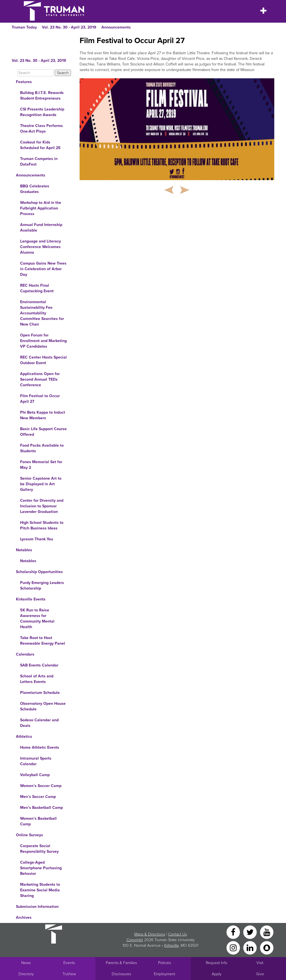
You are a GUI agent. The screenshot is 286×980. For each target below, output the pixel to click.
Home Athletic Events (40, 747)
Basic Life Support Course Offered (43, 432)
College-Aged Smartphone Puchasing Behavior (41, 868)
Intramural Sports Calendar (36, 761)
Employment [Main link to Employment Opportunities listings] (165, 974)
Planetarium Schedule (40, 693)
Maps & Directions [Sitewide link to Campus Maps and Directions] (150, 934)
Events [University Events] (69, 963)
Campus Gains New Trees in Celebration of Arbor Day (43, 269)
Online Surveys (29, 835)
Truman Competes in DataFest (39, 162)
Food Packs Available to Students (42, 448)
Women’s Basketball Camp (38, 821)
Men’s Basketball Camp (41, 808)
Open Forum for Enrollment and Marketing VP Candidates (43, 341)
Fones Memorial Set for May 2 (41, 465)
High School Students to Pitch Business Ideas (42, 525)
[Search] (35, 73)
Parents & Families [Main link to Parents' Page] (121, 963)
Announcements (116, 27)
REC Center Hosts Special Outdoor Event (43, 360)
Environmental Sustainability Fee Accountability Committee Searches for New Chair (42, 313)
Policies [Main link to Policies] (165, 963)
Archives (24, 917)
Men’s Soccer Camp (38, 797)
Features (24, 82)
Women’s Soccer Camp (41, 786)
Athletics (24, 737)
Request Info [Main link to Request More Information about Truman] (217, 963)
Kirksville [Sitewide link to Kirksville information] (171, 945)
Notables (24, 550)
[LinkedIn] (251, 947)
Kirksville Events (31, 599)
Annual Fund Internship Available (41, 228)
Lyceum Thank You (37, 539)
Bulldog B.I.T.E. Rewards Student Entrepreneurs (42, 96)
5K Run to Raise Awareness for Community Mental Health (37, 619)
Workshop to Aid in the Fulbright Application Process (41, 208)
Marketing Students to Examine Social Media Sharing (40, 890)
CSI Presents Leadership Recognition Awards (42, 112)
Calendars (25, 654)
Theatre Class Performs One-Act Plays (41, 129)
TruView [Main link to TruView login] (69, 974)
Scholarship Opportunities (39, 572)
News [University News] (26, 963)
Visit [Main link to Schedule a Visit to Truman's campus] (260, 963)
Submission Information (37, 907)
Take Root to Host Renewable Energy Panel (43, 641)
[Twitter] (251, 932)
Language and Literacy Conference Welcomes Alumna (40, 247)
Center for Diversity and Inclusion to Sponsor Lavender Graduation (42, 506)
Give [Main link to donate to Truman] (260, 974)
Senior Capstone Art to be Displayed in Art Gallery (41, 484)
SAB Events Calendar (39, 665)
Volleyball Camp (35, 775)
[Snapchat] (267, 947)
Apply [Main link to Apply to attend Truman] (217, 974)
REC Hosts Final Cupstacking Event (37, 288)
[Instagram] (234, 947)
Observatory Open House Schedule (43, 706)
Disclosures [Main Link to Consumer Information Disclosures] (121, 974)
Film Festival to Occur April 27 (40, 399)
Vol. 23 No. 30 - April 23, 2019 (69, 27)
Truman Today (24, 27)
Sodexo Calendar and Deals (39, 723)
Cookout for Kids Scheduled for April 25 (40, 145)
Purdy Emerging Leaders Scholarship (42, 586)
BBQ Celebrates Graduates (35, 189)
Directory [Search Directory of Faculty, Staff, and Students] (26, 974)
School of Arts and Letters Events (37, 679)
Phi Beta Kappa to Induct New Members (43, 415)
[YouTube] (267, 932)
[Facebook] (234, 932)
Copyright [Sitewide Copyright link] (135, 940)
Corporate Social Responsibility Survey (39, 849)
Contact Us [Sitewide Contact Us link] (177, 934)
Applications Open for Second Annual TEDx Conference (40, 379)
